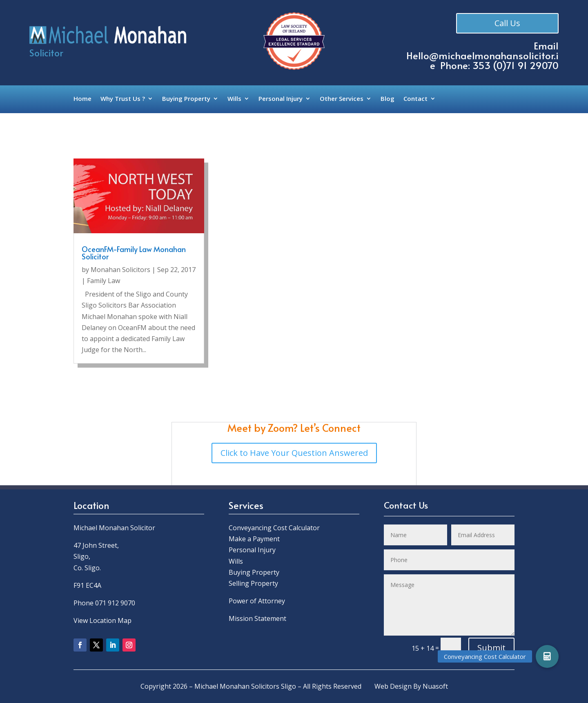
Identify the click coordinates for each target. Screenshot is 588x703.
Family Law (104, 281)
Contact (415, 99)
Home (82, 99)
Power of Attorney (257, 601)
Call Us (508, 23)
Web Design (393, 686)
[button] (547, 656)
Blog (388, 99)
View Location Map (102, 620)
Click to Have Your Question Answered (294, 453)
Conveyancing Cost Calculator (274, 528)
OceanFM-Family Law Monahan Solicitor (134, 253)
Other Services (342, 99)
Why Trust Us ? (123, 99)
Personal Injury (281, 99)
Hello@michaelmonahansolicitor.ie (482, 60)
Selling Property (253, 583)
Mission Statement (258, 618)
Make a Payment (254, 539)
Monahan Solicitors (120, 270)
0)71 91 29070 (528, 65)
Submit (491, 648)
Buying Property (186, 99)
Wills (234, 99)
